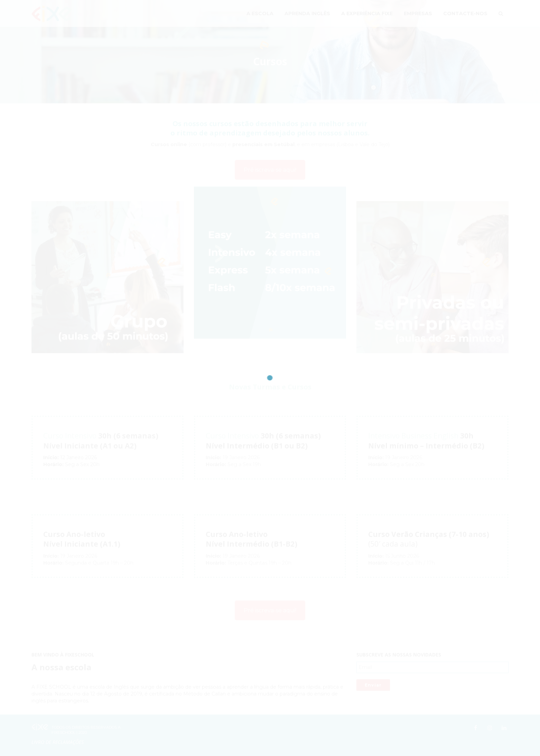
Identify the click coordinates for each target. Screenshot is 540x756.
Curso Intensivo (70, 436)
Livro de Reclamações (58, 742)
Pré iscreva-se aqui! (270, 170)
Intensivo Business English (413, 436)
